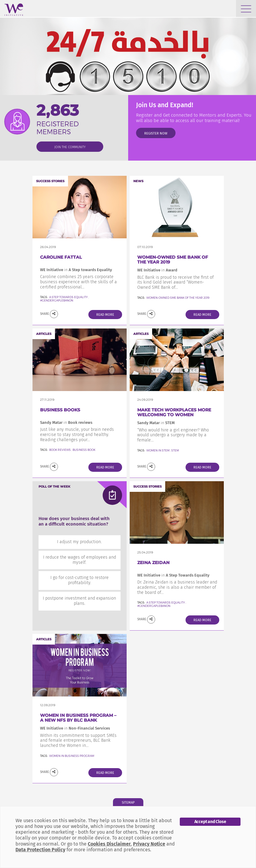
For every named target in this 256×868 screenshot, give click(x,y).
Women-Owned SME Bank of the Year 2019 (173, 260)
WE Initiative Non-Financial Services (75, 728)
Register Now (156, 133)
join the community (70, 147)
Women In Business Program (72, 756)
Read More (105, 315)
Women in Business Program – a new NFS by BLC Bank (78, 718)
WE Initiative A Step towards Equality (76, 270)
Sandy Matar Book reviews (66, 422)
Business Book (84, 450)
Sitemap (128, 803)
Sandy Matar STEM (156, 423)
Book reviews (60, 450)
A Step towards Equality (69, 297)
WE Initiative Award (157, 270)
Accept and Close (210, 822)
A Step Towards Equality (166, 602)
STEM (175, 450)
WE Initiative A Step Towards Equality (173, 575)
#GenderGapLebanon (57, 300)
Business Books (60, 410)
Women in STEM (158, 450)
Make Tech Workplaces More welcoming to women (174, 412)
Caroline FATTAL (61, 257)
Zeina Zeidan (153, 563)
